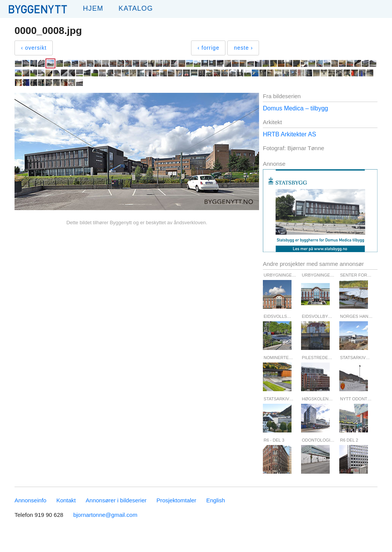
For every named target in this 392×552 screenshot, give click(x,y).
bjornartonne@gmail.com (105, 515)
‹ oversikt (34, 48)
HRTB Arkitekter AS (289, 134)
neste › (243, 48)
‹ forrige (208, 48)
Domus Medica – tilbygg (296, 108)
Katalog (136, 8)
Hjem (93, 8)
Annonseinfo (30, 500)
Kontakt (66, 500)
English (216, 500)
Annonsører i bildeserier (116, 500)
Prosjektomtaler (177, 500)
